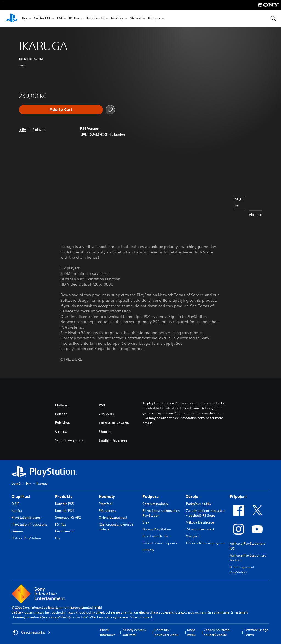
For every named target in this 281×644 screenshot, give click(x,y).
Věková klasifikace (200, 522)
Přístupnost (107, 511)
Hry (24, 19)
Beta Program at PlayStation (242, 570)
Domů (16, 483)
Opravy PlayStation (157, 529)
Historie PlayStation (26, 538)
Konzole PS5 (64, 504)
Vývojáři (192, 536)
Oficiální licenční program (205, 543)
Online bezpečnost (113, 517)
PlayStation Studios (26, 517)
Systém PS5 (42, 19)
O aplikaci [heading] (21, 496)
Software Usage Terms (256, 632)
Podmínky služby (199, 504)
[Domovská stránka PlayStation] (12, 19)
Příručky (148, 550)
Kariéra (17, 511)
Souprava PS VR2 (68, 517)
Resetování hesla (155, 536)
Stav (146, 522)
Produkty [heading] (64, 496)
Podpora (154, 19)
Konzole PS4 (64, 511)
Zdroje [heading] (192, 496)
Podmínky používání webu (166, 632)
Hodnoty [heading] (107, 496)
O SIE (15, 504)
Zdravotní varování (200, 529)
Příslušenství (95, 19)
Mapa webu (191, 632)
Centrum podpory (155, 504)
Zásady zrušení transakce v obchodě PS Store (205, 513)
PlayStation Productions (29, 524)
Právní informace (108, 632)
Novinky (117, 19)
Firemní (17, 531)
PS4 (60, 19)
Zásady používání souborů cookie (217, 632)
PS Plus (74, 19)
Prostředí (106, 504)
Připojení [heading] (238, 496)
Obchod (135, 19)
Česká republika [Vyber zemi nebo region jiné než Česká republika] (32, 632)
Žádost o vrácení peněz (160, 543)
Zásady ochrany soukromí (134, 632)
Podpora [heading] (151, 496)
